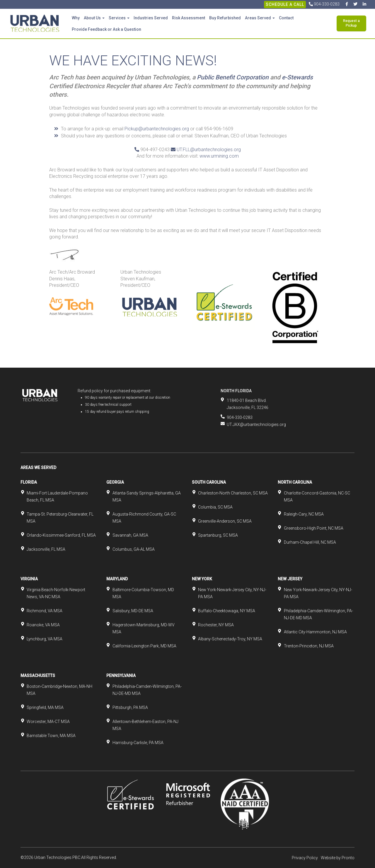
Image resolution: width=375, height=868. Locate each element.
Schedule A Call (285, 4)
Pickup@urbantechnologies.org (157, 129)
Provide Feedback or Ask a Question (106, 29)
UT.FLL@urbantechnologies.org (209, 150)
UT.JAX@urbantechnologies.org (256, 424)
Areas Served (260, 18)
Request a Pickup (351, 23)
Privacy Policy (305, 858)
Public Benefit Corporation (233, 77)
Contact (286, 18)
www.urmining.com (219, 156)
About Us (94, 18)
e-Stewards (297, 77)
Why (76, 18)
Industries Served (151, 18)
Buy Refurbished (225, 18)
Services (119, 18)
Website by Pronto (338, 858)
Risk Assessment (189, 18)
